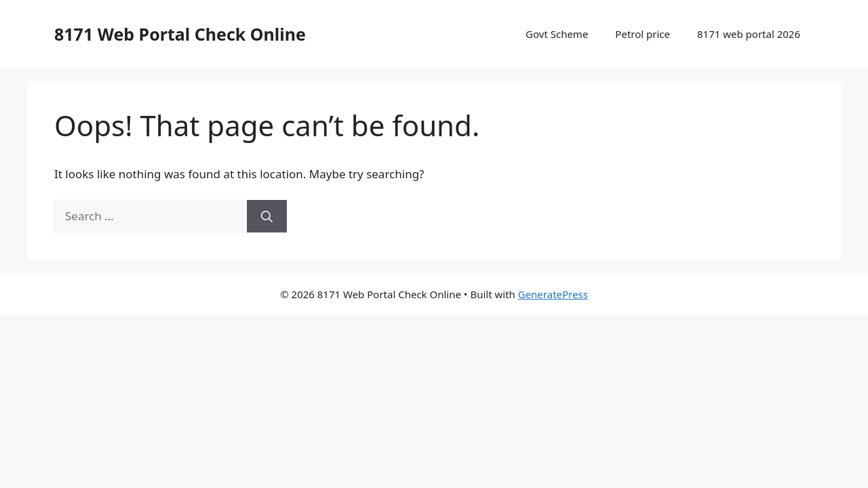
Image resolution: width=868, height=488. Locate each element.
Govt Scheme (557, 34)
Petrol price (643, 34)
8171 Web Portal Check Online (180, 34)
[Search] (267, 216)
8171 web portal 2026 (749, 34)
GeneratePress (553, 294)
